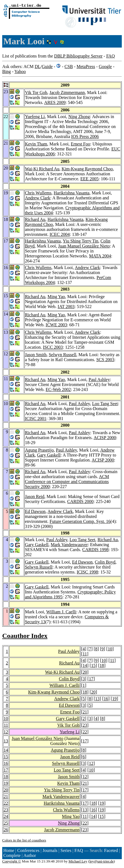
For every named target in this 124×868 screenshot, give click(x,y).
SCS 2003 (105, 360)
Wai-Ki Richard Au (42, 169)
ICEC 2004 (60, 234)
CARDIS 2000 (80, 501)
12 (6, 732)
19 (114, 699)
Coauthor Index (25, 636)
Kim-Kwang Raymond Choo (87, 169)
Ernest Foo (80, 144)
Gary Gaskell (49, 455)
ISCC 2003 (53, 347)
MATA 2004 (100, 256)
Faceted (111, 850)
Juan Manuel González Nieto (84, 246)
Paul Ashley (99, 380)
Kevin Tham (36, 144)
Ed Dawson (35, 511)
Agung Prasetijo (39, 450)
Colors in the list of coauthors (24, 840)
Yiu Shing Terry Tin (80, 241)
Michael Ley (78, 861)
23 (85, 725)
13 (97, 699)
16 (106, 699)
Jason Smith (36, 355)
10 (110, 649)
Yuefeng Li (35, 117)
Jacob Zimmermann (67, 92)
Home (9, 850)
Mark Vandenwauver (69, 545)
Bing (7, 71)
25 (6, 823)
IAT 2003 (66, 307)
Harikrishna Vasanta (71, 193)
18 (102, 665)
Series (66, 850)
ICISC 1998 (88, 572)
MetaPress (86, 67)
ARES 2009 (55, 102)
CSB (69, 67)
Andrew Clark (38, 198)
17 (91, 679)
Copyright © (12, 861)
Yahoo (20, 71)
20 (85, 672)
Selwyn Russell (63, 355)
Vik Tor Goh (36, 92)
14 (85, 665)
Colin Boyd (105, 562)
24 (6, 816)
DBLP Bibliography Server (78, 56)
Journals (50, 850)
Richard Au (35, 219)
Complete (12, 855)
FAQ (111, 56)
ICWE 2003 (56, 325)
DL (38, 67)
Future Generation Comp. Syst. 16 (80, 521)
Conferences (28, 850)
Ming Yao (56, 297)
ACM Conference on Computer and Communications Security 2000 (67, 482)
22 (85, 732)
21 (85, 712)
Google (105, 67)
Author (30, 855)
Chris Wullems (38, 193)
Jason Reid (35, 496)
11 (85, 654)
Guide (47, 67)
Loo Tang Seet (105, 404)
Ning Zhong (79, 117)
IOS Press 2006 (85, 136)
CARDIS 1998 (96, 550)
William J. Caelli (61, 612)
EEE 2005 (89, 179)
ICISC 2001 (36, 419)
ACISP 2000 (105, 438)
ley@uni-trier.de (101, 861)
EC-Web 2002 (58, 389)
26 (6, 830)
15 (93, 665)
